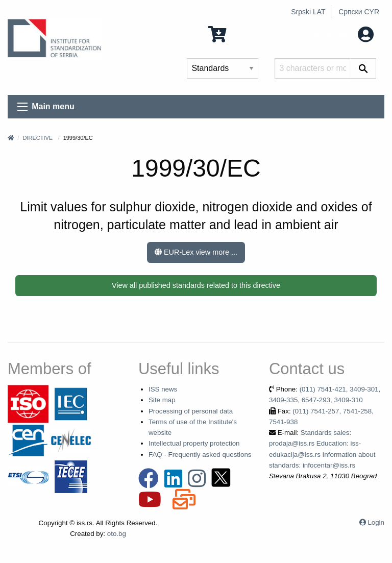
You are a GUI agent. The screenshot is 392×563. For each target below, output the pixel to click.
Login (376, 522)
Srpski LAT (308, 12)
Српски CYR (359, 12)
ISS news (163, 389)
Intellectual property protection (194, 443)
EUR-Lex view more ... (196, 252)
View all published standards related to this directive (196, 285)
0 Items (234, 33)
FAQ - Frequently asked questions (200, 455)
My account (342, 33)
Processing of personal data (191, 411)
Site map (162, 400)
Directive (38, 138)
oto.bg (117, 534)
